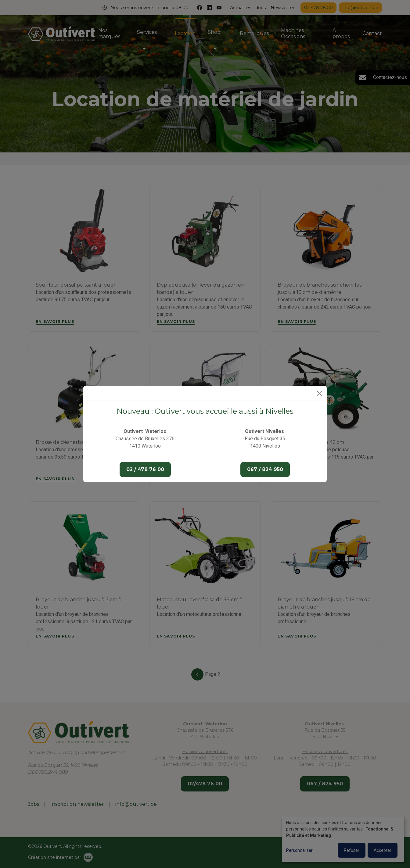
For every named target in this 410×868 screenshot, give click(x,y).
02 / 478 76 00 (145, 469)
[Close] (319, 393)
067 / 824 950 (265, 469)
